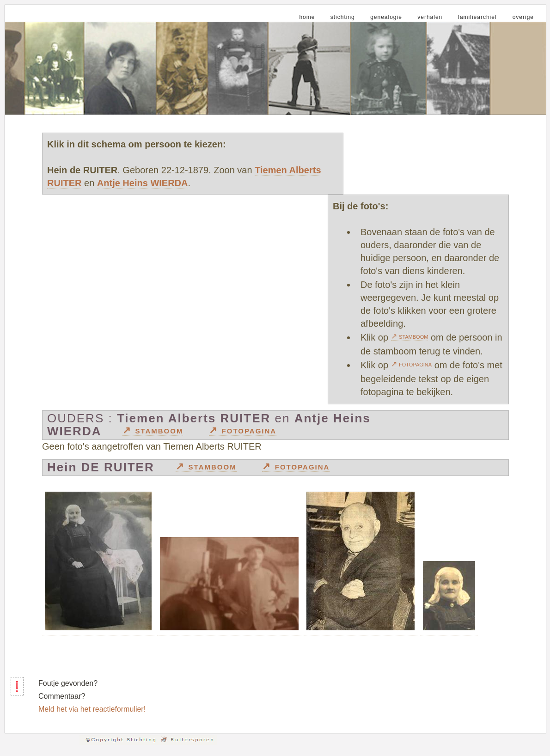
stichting (343, 17)
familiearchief (478, 17)
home (307, 17)
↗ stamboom (410, 336)
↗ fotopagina (412, 364)
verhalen (430, 17)
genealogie (386, 17)
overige (523, 17)
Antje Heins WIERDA (143, 183)
